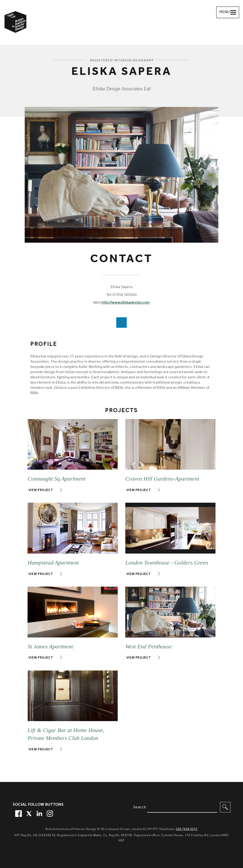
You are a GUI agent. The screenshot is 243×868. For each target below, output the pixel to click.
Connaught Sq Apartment (56, 479)
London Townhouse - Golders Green (167, 563)
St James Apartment (50, 646)
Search (140, 808)
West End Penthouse (148, 646)
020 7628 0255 (187, 829)
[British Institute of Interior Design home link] (15, 28)
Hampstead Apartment (53, 563)
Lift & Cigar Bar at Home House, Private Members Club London (66, 734)
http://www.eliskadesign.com (126, 303)
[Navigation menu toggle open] (228, 12)
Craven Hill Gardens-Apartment (162, 479)
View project (41, 490)
